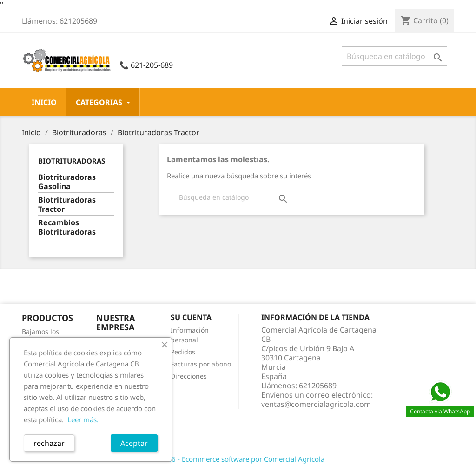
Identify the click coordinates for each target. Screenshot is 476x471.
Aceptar (134, 443)
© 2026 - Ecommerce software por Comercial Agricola (238, 459)
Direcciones (189, 376)
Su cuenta (191, 317)
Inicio (44, 102)
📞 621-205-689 (146, 65)
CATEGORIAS (103, 102)
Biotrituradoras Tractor (67, 205)
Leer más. (83, 419)
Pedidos (183, 352)
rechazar (49, 443)
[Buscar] (394, 56)
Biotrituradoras (72, 161)
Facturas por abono (201, 364)
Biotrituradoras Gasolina (67, 182)
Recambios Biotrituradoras (67, 227)
